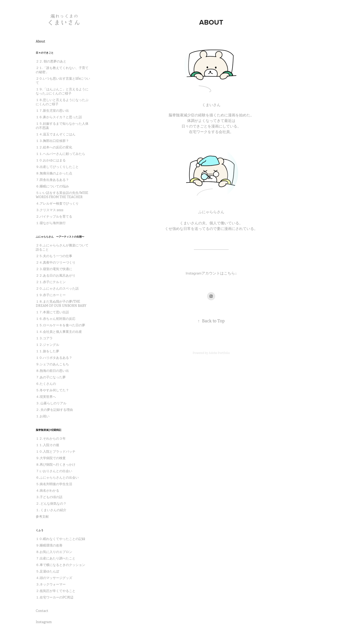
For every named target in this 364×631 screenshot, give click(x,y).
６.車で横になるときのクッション (60, 565)
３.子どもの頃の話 (49, 497)
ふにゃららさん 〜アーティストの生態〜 (60, 237)
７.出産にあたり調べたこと (56, 558)
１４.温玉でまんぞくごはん (56, 134)
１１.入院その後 (47, 445)
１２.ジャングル (47, 345)
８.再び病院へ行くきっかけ (56, 464)
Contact (42, 611)
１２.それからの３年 (51, 438)
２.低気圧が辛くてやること (56, 591)
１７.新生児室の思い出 (52, 111)
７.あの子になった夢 (51, 377)
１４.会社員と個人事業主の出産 (59, 332)
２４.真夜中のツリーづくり (56, 262)
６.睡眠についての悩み (52, 186)
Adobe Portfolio (219, 353)
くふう (40, 530)
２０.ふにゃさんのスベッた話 (57, 288)
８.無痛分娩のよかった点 (54, 173)
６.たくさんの (46, 384)
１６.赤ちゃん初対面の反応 (56, 319)
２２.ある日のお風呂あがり (56, 275)
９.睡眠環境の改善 (49, 545)
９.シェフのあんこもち (52, 364)
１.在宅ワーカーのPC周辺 (55, 597)
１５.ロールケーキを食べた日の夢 (60, 325)
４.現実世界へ (46, 397)
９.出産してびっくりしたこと (57, 167)
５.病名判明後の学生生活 (54, 484)
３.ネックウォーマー (51, 584)
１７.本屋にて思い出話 (52, 312)
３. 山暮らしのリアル (51, 403)
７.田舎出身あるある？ (52, 180)
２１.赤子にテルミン (51, 282)
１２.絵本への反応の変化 (54, 147)
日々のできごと (45, 53)
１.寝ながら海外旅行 (51, 223)
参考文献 (42, 517)
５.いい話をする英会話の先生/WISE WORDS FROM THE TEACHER (62, 195)
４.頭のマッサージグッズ (54, 578)
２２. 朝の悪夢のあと (51, 61)
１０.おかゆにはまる (51, 160)
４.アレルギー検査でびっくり (57, 203)
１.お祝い (43, 416)
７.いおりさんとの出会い (54, 471)
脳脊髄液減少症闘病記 (49, 430)
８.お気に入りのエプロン (54, 552)
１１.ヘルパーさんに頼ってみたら (60, 154)
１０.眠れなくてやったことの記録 (60, 539)
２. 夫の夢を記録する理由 (54, 410)
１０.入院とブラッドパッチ (56, 451)
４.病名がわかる (47, 490)
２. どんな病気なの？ (51, 503)
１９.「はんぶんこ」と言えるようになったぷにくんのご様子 (62, 91)
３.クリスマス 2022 (50, 210)
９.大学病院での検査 (51, 458)
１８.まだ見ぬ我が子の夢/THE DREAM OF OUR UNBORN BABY (61, 304)
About (41, 41)
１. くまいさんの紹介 (51, 510)
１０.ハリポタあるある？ (54, 358)
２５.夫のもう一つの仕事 (54, 256)
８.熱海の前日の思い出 (52, 371)
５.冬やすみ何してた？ (52, 390)
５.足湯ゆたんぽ (47, 571)
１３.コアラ (44, 338)
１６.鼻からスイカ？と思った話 (59, 117)
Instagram (44, 622)
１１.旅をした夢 (47, 351)
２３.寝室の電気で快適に (54, 269)
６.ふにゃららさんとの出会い (57, 477)
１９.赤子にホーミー (51, 295)
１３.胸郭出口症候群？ (52, 141)
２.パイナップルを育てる (54, 216)
